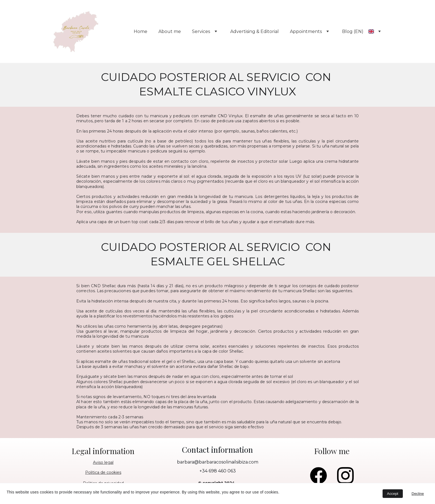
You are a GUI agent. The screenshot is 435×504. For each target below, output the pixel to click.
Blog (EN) (353, 31)
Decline (418, 494)
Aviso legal (103, 462)
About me (170, 31)
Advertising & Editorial (255, 31)
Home (141, 31)
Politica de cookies (103, 472)
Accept (393, 494)
